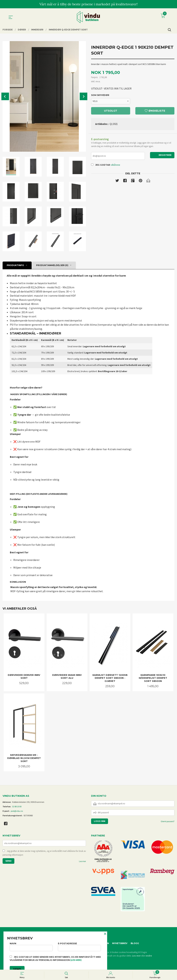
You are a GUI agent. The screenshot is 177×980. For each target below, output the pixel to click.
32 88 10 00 (17, 806)
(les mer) (76, 960)
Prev (5, 96)
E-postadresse (79, 947)
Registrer (165, 155)
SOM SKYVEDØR (100, 95)
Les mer (82, 861)
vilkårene (115, 165)
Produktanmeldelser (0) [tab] (52, 265)
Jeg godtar (103, 165)
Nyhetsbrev (120, 943)
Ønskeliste (155, 111)
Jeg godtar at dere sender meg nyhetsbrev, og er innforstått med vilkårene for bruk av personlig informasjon (44, 853)
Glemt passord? (168, 821)
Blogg (135, 943)
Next (83, 96)
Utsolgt (111, 111)
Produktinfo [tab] (15, 265)
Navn (31, 947)
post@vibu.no (17, 811)
